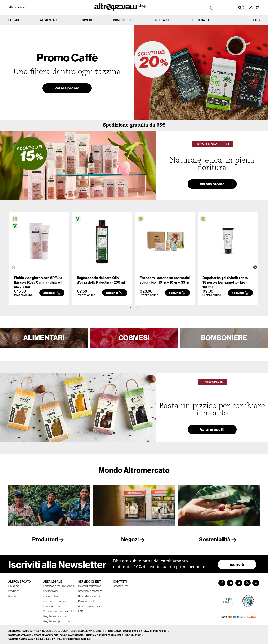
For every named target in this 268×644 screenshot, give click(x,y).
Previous (13, 268)
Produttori (49, 539)
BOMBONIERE (224, 338)
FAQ (81, 610)
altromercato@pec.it (77, 638)
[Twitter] (239, 582)
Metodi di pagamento (90, 585)
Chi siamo (14, 585)
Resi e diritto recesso (89, 595)
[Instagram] (230, 582)
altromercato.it (19, 7)
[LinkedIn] (256, 582)
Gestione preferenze (55, 600)
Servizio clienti (121, 585)
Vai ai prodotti (212, 430)
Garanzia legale (87, 600)
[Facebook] (221, 582)
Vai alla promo (67, 89)
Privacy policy (51, 590)
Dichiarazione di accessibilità (59, 610)
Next (255, 268)
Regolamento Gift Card (56, 615)
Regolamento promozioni (57, 620)
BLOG (256, 20)
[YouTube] (247, 582)
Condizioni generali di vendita (59, 585)
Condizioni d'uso (52, 605)
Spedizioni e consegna (90, 590)
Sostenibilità (219, 539)
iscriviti (237, 563)
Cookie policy (51, 595)
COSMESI (134, 338)
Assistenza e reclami (89, 605)
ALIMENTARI (44, 338)
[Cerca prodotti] (227, 7)
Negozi (134, 539)
